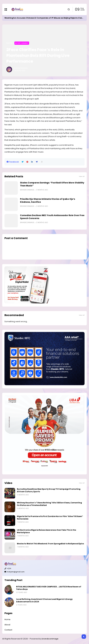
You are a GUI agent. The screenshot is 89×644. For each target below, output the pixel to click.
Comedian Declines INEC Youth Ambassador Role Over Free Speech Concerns (52, 217)
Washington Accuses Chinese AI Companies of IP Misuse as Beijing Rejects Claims (45, 18)
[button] (42, 162)
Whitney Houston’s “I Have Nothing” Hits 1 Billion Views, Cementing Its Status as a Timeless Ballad (49, 504)
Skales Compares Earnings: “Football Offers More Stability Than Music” (52, 184)
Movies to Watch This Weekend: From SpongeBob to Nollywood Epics (50, 544)
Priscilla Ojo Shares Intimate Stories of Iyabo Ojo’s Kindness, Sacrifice (48, 201)
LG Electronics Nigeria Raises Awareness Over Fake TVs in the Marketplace (47, 531)
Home (9, 43)
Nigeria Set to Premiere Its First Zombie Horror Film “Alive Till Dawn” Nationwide (50, 518)
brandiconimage (50, 639)
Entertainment (22, 43)
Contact (8, 630)
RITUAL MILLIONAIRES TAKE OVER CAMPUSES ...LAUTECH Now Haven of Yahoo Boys (49, 588)
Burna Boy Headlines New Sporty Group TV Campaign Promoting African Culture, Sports (49, 490)
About (7, 625)
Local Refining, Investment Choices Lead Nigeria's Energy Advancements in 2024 (44, 600)
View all (82, 176)
